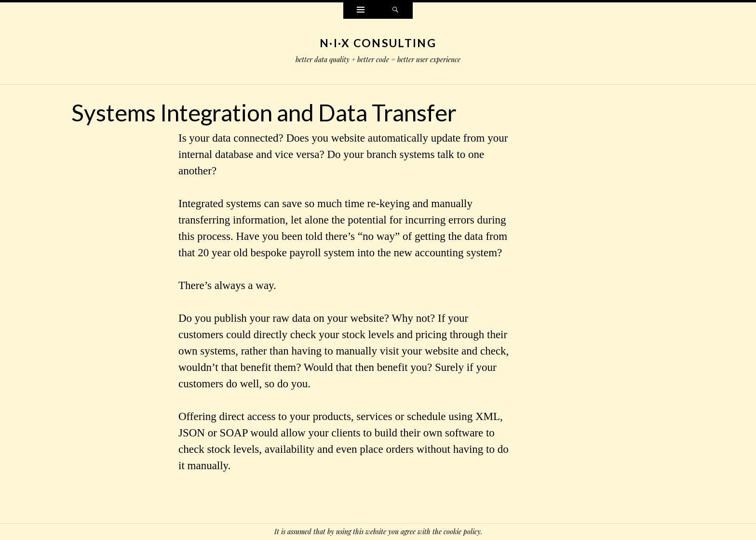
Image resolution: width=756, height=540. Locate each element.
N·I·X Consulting (378, 43)
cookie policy (462, 532)
